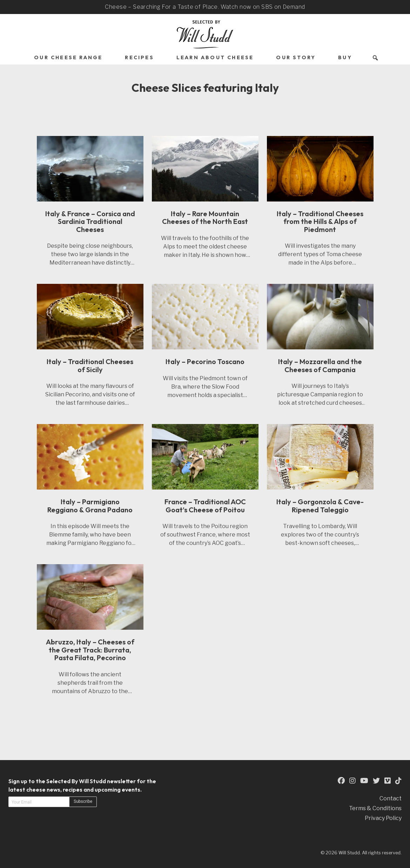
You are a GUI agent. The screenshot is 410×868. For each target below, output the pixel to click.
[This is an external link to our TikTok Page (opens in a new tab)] (398, 781)
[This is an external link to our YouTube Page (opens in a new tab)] (364, 781)
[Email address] (39, 802)
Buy (345, 57)
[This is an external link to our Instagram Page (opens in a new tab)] (352, 781)
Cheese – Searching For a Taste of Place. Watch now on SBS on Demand (205, 7)
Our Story (296, 57)
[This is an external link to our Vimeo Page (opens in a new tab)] (388, 781)
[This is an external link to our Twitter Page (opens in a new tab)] (376, 781)
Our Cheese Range (68, 57)
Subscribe (83, 801)
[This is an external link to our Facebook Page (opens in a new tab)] (341, 781)
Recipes (139, 57)
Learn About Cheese (215, 57)
